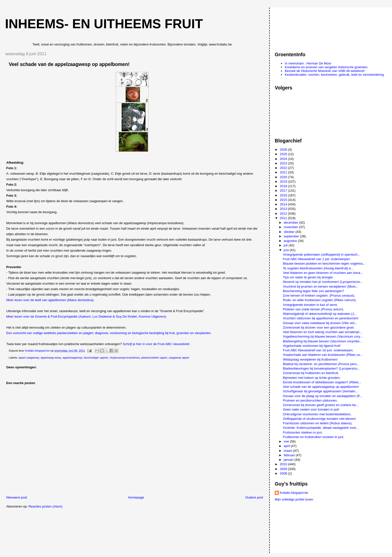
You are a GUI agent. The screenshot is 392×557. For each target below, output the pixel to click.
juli (286, 245)
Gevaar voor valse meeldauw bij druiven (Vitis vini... (320, 323)
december (291, 223)
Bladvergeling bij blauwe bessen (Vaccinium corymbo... (323, 341)
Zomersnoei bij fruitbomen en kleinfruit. (311, 373)
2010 (284, 464)
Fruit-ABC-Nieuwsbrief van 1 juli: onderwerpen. (317, 259)
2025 (284, 154)
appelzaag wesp (51, 358)
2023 (284, 163)
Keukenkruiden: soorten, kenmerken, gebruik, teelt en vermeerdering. (335, 75)
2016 (284, 195)
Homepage (136, 497)
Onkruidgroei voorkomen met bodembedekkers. (317, 414)
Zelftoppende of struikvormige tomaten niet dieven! (319, 419)
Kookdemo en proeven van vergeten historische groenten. (326, 67)
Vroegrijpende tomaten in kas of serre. (310, 305)
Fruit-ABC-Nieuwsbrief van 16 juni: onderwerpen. (318, 350)
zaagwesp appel (179, 358)
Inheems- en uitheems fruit (104, 24)
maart (288, 451)
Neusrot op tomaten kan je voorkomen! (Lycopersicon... (323, 282)
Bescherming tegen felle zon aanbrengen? (313, 291)
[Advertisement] (297, 27)
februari (290, 455)
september (292, 236)
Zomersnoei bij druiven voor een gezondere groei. (319, 327)
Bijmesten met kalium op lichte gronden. (312, 378)
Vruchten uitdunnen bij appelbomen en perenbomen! (321, 318)
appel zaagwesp (29, 358)
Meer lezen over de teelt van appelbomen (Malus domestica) (50, 300)
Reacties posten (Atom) (45, 506)
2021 (284, 172)
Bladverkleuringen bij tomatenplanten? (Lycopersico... (322, 368)
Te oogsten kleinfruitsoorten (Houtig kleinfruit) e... (318, 268)
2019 (284, 182)
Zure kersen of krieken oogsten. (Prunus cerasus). (319, 295)
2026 (284, 150)
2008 (284, 473)
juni (287, 250)
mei (287, 441)
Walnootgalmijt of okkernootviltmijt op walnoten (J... (320, 314)
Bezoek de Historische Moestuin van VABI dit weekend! (325, 71)
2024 (284, 159)
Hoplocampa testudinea (125, 358)
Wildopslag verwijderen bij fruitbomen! (310, 359)
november (291, 227)
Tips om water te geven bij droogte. (308, 277)
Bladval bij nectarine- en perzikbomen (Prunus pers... (321, 364)
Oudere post (254, 497)
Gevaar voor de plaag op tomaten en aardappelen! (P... (323, 396)
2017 (284, 191)
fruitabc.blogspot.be (294, 493)
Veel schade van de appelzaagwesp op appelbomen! (321, 387)
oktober (290, 232)
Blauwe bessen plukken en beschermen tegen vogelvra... (324, 264)
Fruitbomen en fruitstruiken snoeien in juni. (314, 437)
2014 (284, 204)
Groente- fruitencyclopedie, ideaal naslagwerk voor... (321, 428)
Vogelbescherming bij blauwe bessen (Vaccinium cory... (323, 336)
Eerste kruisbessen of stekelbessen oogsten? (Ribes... (322, 382)
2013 (284, 209)
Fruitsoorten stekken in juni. (303, 432)
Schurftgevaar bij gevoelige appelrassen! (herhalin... (320, 391)
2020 (284, 177)
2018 (284, 186)
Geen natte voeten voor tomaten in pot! (311, 409)
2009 (284, 469)
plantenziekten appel (154, 358)
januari (289, 460)
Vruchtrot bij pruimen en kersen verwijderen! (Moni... (321, 286)
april (287, 446)
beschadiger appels (96, 358)
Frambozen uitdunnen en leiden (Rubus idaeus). (318, 423)
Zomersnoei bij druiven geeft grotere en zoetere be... (321, 405)
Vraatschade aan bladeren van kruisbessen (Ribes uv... (323, 355)
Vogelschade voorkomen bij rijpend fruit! (312, 346)
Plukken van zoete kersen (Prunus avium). (313, 309)
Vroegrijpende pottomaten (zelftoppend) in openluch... (322, 255)
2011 (284, 218)
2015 (284, 200)
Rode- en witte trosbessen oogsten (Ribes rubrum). (320, 300)
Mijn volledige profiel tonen (294, 499)
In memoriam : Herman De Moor (308, 63)
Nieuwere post (17, 497)
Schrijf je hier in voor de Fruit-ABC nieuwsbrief (156, 344)
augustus (291, 241)
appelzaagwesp (72, 358)
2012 (284, 214)
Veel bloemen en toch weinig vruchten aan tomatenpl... (322, 332)
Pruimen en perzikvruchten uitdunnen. (310, 400)
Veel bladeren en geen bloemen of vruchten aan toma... (323, 273)
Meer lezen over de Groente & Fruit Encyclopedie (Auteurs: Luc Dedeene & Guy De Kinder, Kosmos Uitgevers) (86, 316)
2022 (284, 168)
